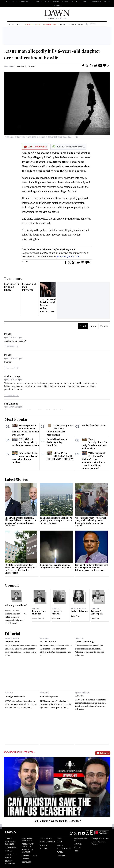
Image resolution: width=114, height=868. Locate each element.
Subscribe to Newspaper (28, 840)
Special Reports (64, 849)
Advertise (76, 2)
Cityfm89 (78, 844)
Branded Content (30, 855)
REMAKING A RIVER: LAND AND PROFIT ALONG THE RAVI (60, 456)
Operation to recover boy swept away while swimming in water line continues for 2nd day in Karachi (91, 522)
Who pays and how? (16, 605)
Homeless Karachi (57, 612)
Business (82, 24)
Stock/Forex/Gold (47, 842)
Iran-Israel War (50, 24)
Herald (47, 2)
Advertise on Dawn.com (28, 851)
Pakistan (62, 24)
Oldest (83, 326)
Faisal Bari (95, 619)
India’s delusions (80, 611)
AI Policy (8, 851)
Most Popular (16, 419)
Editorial (12, 633)
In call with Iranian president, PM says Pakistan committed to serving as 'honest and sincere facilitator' (20, 522)
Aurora (56, 2)
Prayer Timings (46, 839)
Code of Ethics (11, 848)
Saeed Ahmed (38, 619)
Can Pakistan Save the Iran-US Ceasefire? (57, 821)
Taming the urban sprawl (94, 425)
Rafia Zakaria (77, 616)
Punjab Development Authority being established (57, 442)
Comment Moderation (10, 862)
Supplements (96, 2)
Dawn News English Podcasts (19, 752)
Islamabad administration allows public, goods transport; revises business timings (56, 520)
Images (39, 2)
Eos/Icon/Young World (81, 840)
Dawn (59, 839)
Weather (43, 845)
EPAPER (6, 2)
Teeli (76, 851)
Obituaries (57, 5)
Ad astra (79, 696)
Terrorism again (48, 642)
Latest (19, 24)
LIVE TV (14, 2)
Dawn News (62, 856)
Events (85, 2)
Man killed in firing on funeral (12, 287)
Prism (59, 842)
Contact (8, 839)
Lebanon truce (12, 642)
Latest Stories (16, 479)
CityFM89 (66, 2)
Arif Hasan (56, 619)
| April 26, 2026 (57, 18)
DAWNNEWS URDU (27, 2)
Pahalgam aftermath (15, 697)
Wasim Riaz (9, 67)
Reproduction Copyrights (28, 845)
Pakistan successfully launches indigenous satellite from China (55, 566)
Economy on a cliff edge (39, 612)
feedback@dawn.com (68, 256)
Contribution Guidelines (10, 843)
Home (11, 24)
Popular (104, 326)
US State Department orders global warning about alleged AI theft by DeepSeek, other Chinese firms (21, 569)
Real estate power (49, 697)
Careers (107, 2)
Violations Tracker (32, 24)
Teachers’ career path (97, 612)
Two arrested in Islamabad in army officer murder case (48, 305)
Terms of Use (10, 854)
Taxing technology (85, 642)
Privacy (8, 858)
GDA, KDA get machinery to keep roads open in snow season (25, 442)
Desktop (43, 849)
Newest (93, 326)
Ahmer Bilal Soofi (12, 611)
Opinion (72, 24)
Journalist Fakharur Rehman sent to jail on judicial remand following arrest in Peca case (92, 567)
